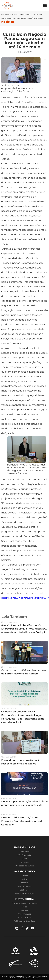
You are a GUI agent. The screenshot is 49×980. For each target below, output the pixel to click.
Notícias (12, 15)
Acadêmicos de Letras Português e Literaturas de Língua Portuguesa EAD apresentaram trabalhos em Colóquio (24, 629)
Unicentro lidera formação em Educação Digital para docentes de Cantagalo (22, 821)
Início (4, 15)
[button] (45, 5)
